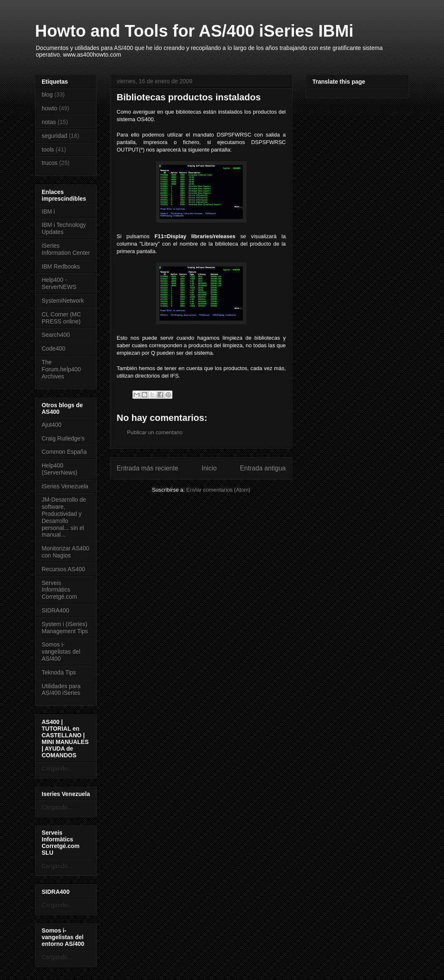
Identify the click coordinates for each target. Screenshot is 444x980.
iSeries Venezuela (65, 486)
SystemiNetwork (63, 301)
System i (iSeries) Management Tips (65, 628)
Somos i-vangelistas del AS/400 (61, 652)
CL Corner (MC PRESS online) (61, 318)
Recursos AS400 (63, 569)
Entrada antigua (263, 468)
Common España (64, 452)
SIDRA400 (55, 610)
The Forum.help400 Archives (61, 369)
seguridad (55, 136)
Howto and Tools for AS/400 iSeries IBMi (194, 31)
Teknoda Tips (59, 672)
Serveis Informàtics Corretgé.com (59, 590)
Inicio (209, 468)
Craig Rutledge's (63, 438)
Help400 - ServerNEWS (59, 283)
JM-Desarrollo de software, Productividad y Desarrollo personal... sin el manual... (64, 517)
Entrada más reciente (147, 468)
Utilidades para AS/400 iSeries (61, 690)
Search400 (56, 335)
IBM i (48, 211)
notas (49, 122)
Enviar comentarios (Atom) (218, 490)
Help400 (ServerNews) (60, 469)
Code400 (54, 348)
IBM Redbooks (61, 266)
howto (49, 108)
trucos (50, 163)
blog (47, 95)
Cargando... (57, 769)
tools (48, 149)
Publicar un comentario (155, 432)
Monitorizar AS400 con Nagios (65, 552)
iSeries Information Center (66, 249)
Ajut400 (51, 425)
